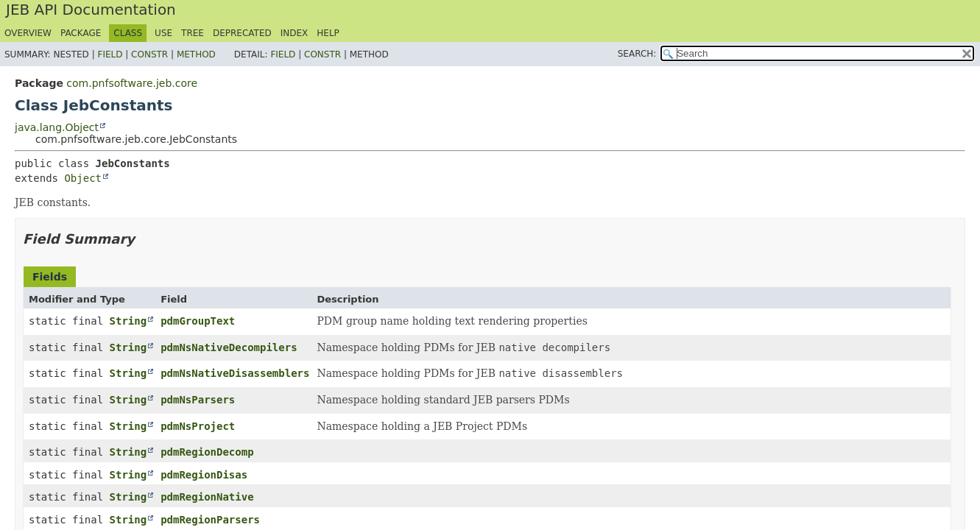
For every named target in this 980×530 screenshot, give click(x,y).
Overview (28, 33)
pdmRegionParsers (210, 520)
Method (196, 54)
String (128, 321)
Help (328, 33)
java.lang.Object (57, 127)
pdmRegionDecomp (207, 452)
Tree (193, 33)
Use (163, 33)
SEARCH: (637, 54)
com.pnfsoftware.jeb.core (132, 83)
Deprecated (242, 33)
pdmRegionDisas (204, 475)
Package (81, 33)
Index (295, 33)
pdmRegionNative (207, 497)
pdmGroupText (198, 321)
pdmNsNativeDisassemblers (235, 373)
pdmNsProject (198, 426)
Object (83, 178)
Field (110, 54)
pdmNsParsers (198, 400)
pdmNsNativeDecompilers (229, 347)
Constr (149, 54)
